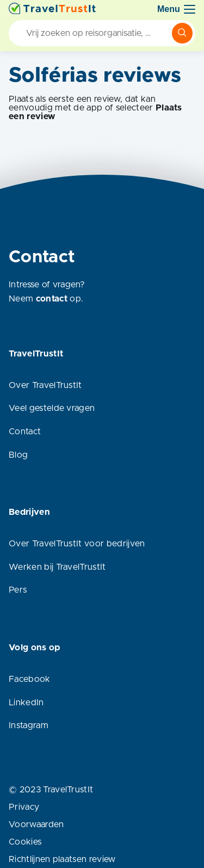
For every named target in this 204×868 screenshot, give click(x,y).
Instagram (29, 725)
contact (52, 299)
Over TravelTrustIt (45, 385)
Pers (18, 590)
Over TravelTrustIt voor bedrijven (77, 544)
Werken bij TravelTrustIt (57, 567)
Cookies (25, 842)
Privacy (24, 807)
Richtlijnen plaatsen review (62, 859)
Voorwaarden (36, 824)
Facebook (30, 679)
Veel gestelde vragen (52, 408)
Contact (25, 432)
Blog (18, 455)
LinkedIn (26, 703)
